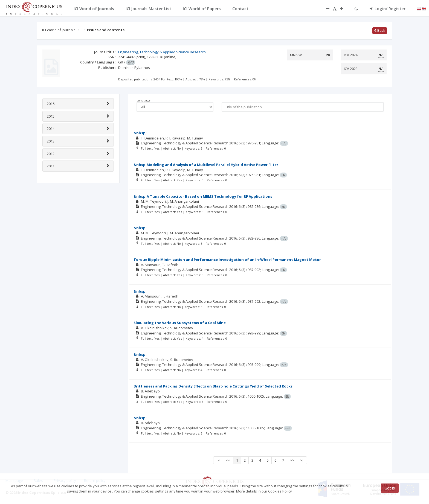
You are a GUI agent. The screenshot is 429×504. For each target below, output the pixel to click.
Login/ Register (388, 8)
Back (380, 30)
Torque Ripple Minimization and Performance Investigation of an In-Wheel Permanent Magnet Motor (227, 260)
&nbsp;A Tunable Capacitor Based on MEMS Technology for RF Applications (203, 196)
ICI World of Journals (59, 30)
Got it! (390, 488)
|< (218, 460)
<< (228, 460)
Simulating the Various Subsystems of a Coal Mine (180, 323)
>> (292, 460)
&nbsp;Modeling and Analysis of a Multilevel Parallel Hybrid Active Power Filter (206, 165)
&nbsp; (140, 133)
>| (302, 460)
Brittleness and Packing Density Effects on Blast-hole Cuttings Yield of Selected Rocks (213, 386)
